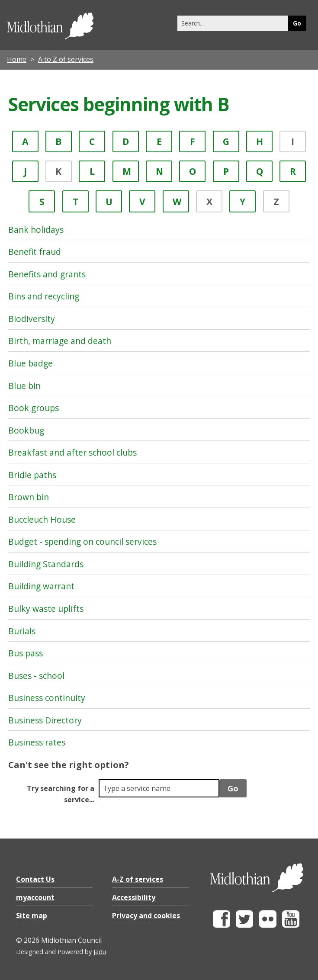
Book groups (34, 408)
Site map (32, 916)
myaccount (35, 897)
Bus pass (26, 653)
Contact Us (35, 879)
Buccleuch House (42, 519)
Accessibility (134, 897)
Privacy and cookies (146, 916)
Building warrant (41, 586)
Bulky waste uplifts (46, 609)
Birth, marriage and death (60, 341)
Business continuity (47, 698)
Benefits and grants (47, 274)
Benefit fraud (35, 252)
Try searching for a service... (61, 794)
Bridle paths (32, 475)
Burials (22, 631)
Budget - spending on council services (82, 541)
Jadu (100, 952)
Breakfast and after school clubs (72, 452)
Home (17, 59)
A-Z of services (138, 879)
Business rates (37, 742)
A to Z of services (66, 59)
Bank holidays (36, 230)
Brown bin (29, 497)
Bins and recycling (44, 296)
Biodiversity (32, 319)
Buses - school (36, 676)
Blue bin (24, 386)
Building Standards (46, 564)
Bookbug (26, 430)
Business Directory (45, 720)
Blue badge (31, 363)
